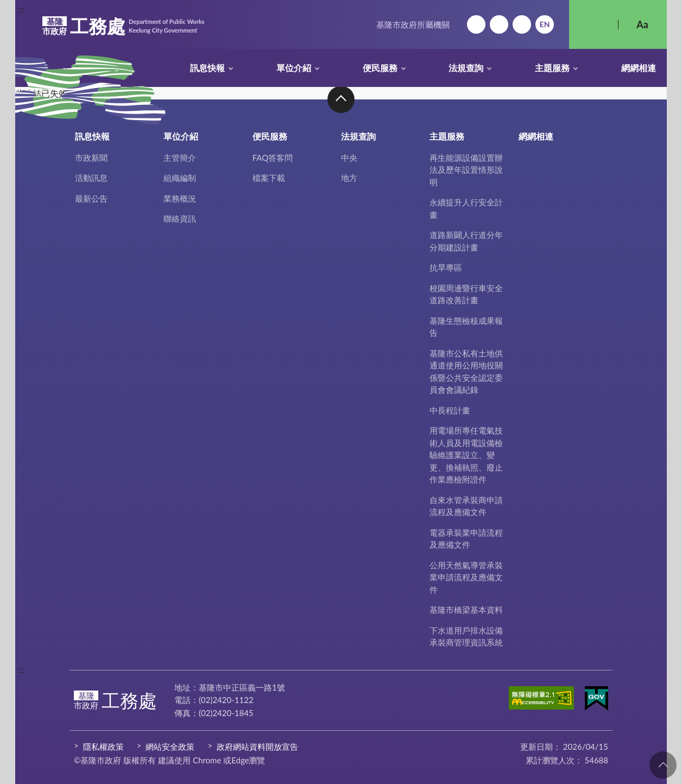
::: (21, 9)
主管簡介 (180, 158)
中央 (349, 158)
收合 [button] (341, 99)
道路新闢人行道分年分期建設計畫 (466, 241)
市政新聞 (91, 158)
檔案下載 (269, 178)
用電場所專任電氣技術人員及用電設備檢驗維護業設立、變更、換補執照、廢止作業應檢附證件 (466, 455)
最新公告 (91, 198)
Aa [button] (642, 24)
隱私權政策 (103, 747)
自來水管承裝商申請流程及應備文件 (466, 506)
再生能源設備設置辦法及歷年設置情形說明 (466, 170)
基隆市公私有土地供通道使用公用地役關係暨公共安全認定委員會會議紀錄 (466, 372)
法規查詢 (466, 68)
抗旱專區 (446, 267)
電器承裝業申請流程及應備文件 (466, 539)
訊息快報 (207, 68)
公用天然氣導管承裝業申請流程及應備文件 (466, 577)
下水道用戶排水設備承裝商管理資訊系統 (466, 636)
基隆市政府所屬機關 (413, 24)
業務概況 (180, 198)
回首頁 (476, 24)
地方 (349, 178)
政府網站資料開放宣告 (257, 747)
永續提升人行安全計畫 (466, 208)
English (545, 24)
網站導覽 (499, 24)
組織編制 (180, 178)
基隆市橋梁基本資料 (466, 610)
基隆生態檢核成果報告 (466, 327)
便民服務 (380, 68)
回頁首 (663, 765)
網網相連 (639, 68)
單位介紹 (294, 68)
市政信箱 (522, 24)
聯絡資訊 (180, 218)
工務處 (123, 26)
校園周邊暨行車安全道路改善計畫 (466, 294)
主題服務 (552, 68)
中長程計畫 (450, 410)
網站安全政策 (170, 747)
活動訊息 (91, 178)
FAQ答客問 (273, 158)
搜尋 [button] (593, 24)
